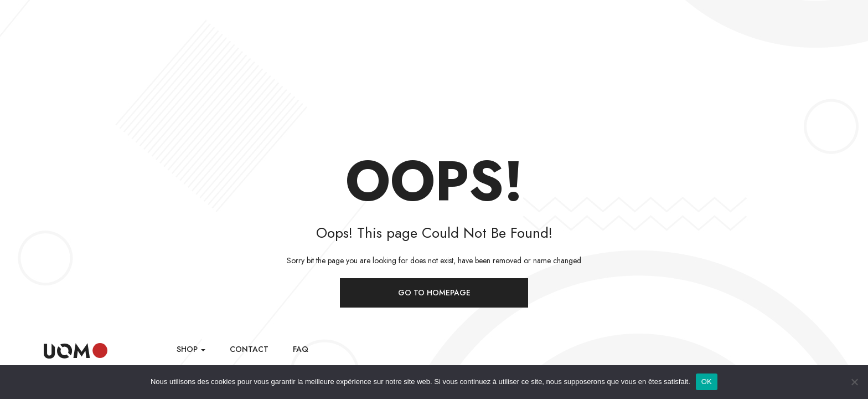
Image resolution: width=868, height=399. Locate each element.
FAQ (301, 349)
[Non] (854, 382)
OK (707, 382)
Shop (191, 349)
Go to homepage (434, 293)
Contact (249, 349)
